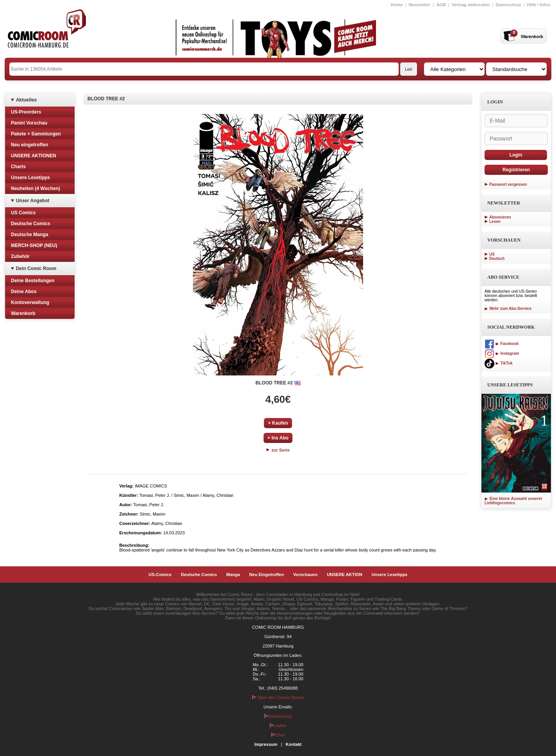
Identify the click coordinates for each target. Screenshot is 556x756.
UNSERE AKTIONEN (34, 156)
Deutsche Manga (29, 235)
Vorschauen (305, 575)
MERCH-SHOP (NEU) (34, 245)
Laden (278, 726)
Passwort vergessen (508, 184)
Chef (278, 735)
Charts (18, 167)
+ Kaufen (278, 423)
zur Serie (278, 450)
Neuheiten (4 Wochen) (36, 189)
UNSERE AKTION (345, 575)
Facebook (502, 344)
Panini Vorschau (29, 123)
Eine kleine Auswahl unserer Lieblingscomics (513, 501)
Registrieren (516, 170)
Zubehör (20, 256)
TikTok (499, 363)
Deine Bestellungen (33, 281)
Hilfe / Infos (539, 5)
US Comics (23, 213)
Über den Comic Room (278, 697)
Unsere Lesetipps (30, 178)
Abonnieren (500, 217)
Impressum (266, 744)
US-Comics (160, 575)
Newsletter (420, 5)
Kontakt (293, 744)
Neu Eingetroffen (266, 575)
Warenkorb (23, 313)
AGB (441, 5)
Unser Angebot (33, 201)
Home (397, 5)
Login (516, 155)
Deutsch (497, 259)
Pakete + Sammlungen (36, 134)
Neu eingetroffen (29, 145)
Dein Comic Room (36, 269)
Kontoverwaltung (30, 302)
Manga (233, 575)
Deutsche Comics (31, 224)
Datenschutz (508, 5)
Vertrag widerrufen (471, 5)
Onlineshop (278, 716)
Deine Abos (24, 292)
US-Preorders (26, 112)
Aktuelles (26, 100)
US (492, 254)
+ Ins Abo (278, 438)
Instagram (502, 353)
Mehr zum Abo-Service (508, 309)
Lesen (495, 221)
